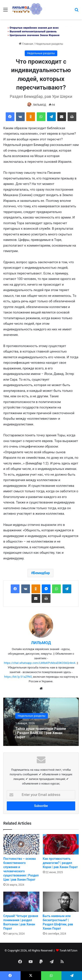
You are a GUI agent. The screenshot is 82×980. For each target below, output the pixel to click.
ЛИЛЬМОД (39, 105)
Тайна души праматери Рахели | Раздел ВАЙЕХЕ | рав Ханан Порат (41, 733)
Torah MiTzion (68, 950)
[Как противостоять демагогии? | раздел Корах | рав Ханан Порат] (61, 844)
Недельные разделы (49, 44)
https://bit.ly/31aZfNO (18, 677)
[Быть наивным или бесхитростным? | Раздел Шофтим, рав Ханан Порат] (61, 902)
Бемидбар (41, 573)
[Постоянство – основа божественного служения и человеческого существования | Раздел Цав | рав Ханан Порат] (21, 844)
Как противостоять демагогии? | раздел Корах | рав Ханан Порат (60, 863)
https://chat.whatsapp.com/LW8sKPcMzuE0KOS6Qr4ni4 (40, 663)
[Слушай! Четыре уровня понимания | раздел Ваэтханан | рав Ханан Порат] (21, 902)
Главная (26, 44)
